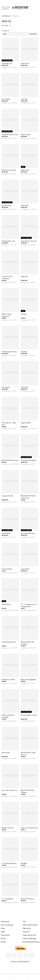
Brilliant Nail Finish (8, 828)
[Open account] (32, 10)
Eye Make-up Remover (9, 790)
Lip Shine (24, 314)
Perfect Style (6, 753)
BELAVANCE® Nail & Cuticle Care (28, 497)
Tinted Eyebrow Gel (8, 241)
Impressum (26, 932)
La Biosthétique (6, 16)
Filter (15, 34)
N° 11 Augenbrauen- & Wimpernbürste (29, 605)
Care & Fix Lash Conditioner (7, 277)
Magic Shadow (26, 423)
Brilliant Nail (25, 170)
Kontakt (3, 942)
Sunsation (24, 352)
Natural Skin (25, 63)
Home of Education (7, 925)
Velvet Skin (25, 387)
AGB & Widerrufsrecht (30, 925)
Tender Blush (6, 533)
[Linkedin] (8, 955)
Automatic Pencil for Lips (29, 241)
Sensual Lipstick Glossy (9, 352)
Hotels (3, 932)
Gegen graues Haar (29, 935)
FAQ (24, 921)
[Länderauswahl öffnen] (32, 7)
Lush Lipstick (6, 387)
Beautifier (24, 863)
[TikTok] (32, 955)
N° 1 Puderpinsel (7, 899)
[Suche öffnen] (33, 977)
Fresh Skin (24, 99)
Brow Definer (6, 99)
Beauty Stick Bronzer (28, 899)
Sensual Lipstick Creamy (29, 715)
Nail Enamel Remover (9, 642)
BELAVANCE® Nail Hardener (27, 643)
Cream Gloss (25, 569)
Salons (3, 928)
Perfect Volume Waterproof (7, 315)
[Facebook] (14, 955)
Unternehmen (5, 935)
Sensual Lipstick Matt (28, 533)
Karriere (3, 938)
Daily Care (24, 276)
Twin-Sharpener (7, 569)
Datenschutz (27, 928)
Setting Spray (6, 604)
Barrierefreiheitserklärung (31, 942)
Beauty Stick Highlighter (29, 679)
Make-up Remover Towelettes (8, 716)
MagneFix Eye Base (8, 679)
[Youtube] (20, 955)
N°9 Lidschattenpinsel (9, 863)
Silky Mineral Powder (9, 170)
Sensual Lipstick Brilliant (29, 460)
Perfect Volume (26, 134)
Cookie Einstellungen (29, 938)
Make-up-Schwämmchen (29, 828)
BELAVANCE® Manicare (10, 460)
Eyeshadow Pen (7, 63)
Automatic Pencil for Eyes (10, 134)
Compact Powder (7, 496)
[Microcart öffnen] (32, 13)
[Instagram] (26, 955)
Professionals (5, 921)
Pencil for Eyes (7, 205)
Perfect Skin (25, 205)
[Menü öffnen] (20, 977)
